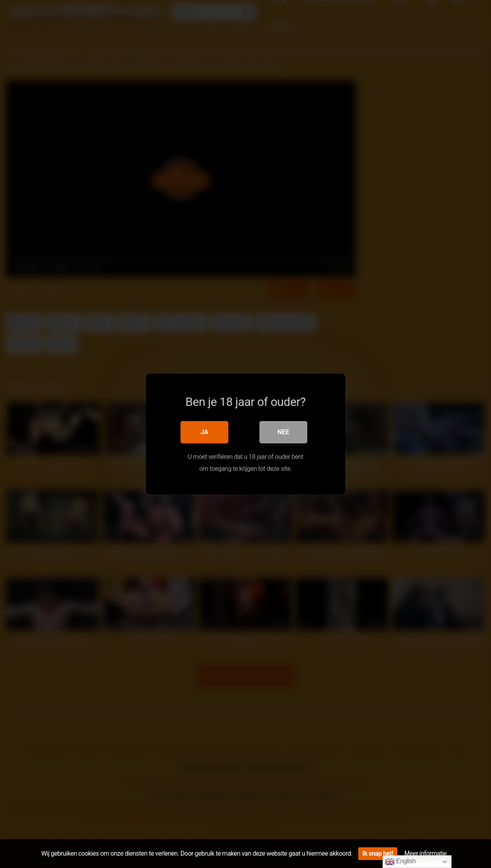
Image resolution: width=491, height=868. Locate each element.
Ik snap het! (378, 853)
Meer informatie (426, 853)
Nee (283, 432)
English (400, 862)
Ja (204, 432)
